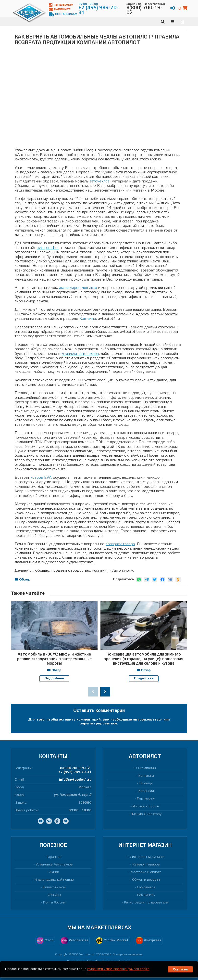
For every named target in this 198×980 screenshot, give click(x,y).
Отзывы (54, 895)
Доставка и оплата (146, 872)
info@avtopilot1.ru (75, 780)
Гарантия (54, 857)
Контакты (88, 319)
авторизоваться (148, 719)
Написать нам (54, 887)
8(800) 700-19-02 (75, 768)
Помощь (146, 783)
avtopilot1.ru (48, 248)
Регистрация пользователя (146, 903)
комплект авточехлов (80, 354)
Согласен (180, 969)
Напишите (60, 10)
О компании (146, 768)
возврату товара (120, 544)
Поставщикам (63, 14)
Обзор (25, 580)
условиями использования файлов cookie (118, 969)
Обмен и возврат (146, 880)
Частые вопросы (146, 806)
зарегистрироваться (99, 723)
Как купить (146, 895)
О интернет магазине (146, 857)
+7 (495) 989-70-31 (75, 772)
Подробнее (54, 678)
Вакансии (146, 791)
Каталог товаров (146, 864)
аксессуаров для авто (78, 288)
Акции (54, 872)
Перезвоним (61, 5)
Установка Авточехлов (54, 864)
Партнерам (146, 799)
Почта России (54, 903)
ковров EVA (41, 478)
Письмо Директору (146, 814)
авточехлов (99, 181)
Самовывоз (146, 887)
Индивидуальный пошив (54, 880)
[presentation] (93, 692)
